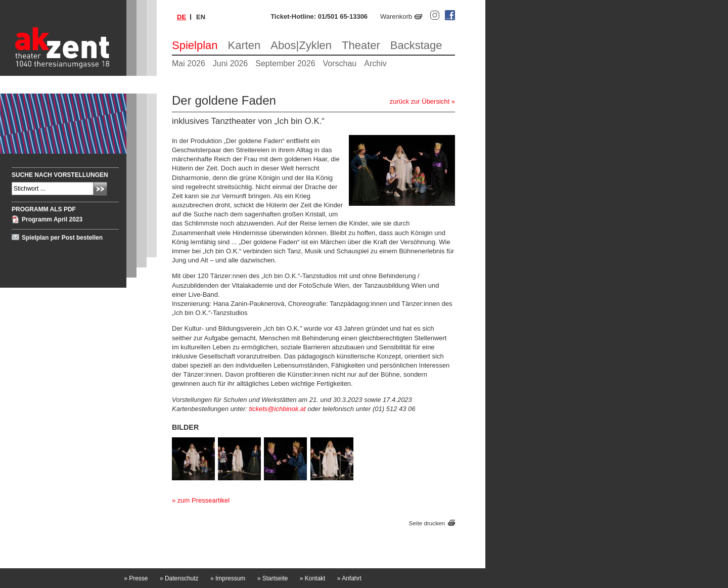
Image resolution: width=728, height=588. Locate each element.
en (201, 17)
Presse (136, 578)
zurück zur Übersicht (420, 101)
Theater (361, 45)
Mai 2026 (189, 63)
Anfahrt (349, 578)
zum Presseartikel (203, 500)
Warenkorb (396, 16)
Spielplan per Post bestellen (62, 238)
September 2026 (285, 63)
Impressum (228, 578)
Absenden (100, 189)
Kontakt (313, 578)
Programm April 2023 (52, 219)
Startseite (273, 578)
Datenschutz (179, 578)
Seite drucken (427, 523)
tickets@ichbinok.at (278, 409)
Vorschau (340, 63)
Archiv (375, 63)
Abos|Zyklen (301, 45)
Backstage (416, 45)
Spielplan (195, 45)
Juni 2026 (230, 63)
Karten (244, 45)
